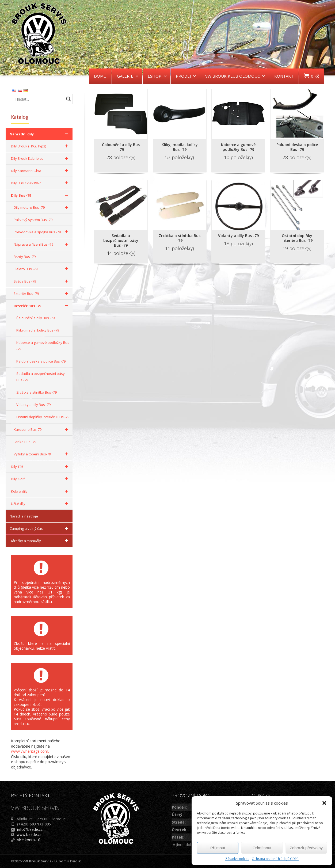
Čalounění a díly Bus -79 (35, 318)
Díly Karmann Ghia (40, 171)
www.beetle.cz (29, 834)
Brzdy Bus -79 (25, 257)
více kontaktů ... (31, 840)
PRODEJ (186, 76)
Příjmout (218, 848)
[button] (324, 803)
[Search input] (39, 99)
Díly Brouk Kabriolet (40, 158)
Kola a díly (40, 491)
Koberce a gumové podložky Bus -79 (43, 346)
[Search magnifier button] (68, 99)
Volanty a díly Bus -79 (33, 405)
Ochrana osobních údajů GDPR (275, 859)
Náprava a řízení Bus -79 (42, 244)
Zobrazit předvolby (306, 848)
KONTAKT (284, 76)
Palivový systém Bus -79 (33, 220)
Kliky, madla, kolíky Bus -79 (38, 330)
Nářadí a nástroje (24, 516)
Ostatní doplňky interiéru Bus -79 (43, 417)
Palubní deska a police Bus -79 (41, 361)
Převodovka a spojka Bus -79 (42, 232)
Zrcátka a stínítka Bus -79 (37, 392)
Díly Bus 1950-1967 (40, 183)
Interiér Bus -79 (42, 306)
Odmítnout (262, 848)
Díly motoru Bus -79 (42, 207)
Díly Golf (40, 479)
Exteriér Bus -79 (42, 294)
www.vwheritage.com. (30, 751)
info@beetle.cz (30, 829)
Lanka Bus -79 (25, 442)
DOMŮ (100, 76)
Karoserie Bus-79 (42, 429)
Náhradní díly (40, 134)
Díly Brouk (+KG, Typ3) (40, 146)
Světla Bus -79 (42, 281)
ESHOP (157, 76)
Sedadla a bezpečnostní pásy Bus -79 (41, 377)
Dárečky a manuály (40, 541)
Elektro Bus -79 (42, 269)
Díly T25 (40, 467)
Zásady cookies (237, 859)
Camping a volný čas (40, 528)
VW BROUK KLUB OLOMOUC (235, 76)
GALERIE (128, 76)
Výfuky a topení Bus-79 (42, 454)
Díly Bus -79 (40, 195)
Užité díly (40, 504)
